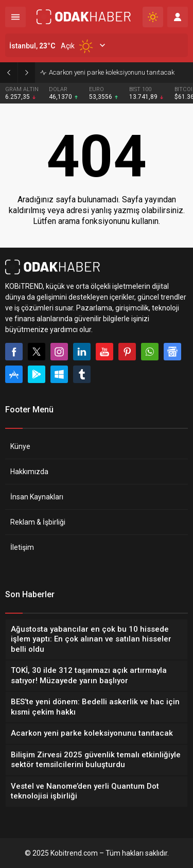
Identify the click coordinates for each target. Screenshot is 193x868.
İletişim (22, 547)
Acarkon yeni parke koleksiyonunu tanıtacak (112, 72)
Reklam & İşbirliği (38, 522)
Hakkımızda (29, 472)
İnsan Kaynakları (37, 497)
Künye (20, 446)
